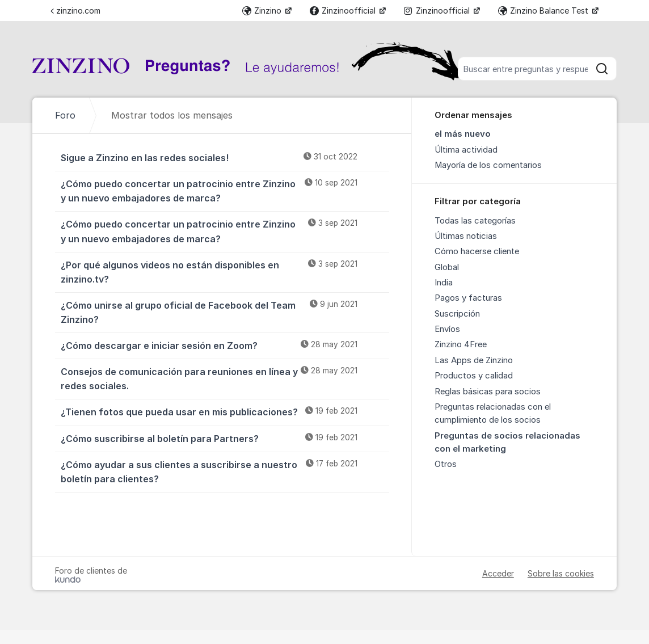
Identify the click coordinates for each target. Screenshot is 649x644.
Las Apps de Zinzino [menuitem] (474, 360)
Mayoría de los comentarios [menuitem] (488, 165)
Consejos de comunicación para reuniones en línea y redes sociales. (225, 378)
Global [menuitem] (447, 267)
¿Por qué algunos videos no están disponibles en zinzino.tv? (225, 272)
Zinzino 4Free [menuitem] (461, 344)
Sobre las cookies (561, 573)
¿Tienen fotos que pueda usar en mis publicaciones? (225, 411)
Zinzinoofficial (344, 10)
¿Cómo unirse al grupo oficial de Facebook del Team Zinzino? (225, 312)
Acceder (498, 573)
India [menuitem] (444, 283)
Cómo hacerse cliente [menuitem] (477, 251)
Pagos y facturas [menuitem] (468, 298)
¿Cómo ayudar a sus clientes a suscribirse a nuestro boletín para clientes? (225, 471)
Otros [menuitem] (446, 464)
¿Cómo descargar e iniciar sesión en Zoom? (225, 345)
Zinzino (263, 10)
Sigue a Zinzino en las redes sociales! (225, 157)
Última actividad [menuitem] (466, 150)
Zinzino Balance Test (544, 10)
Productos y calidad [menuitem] (474, 376)
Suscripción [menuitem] (457, 314)
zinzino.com (75, 10)
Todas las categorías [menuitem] (475, 221)
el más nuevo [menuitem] (463, 134)
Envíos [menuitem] (447, 329)
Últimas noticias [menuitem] (466, 236)
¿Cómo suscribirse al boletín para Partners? (225, 438)
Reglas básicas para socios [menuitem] (488, 392)
